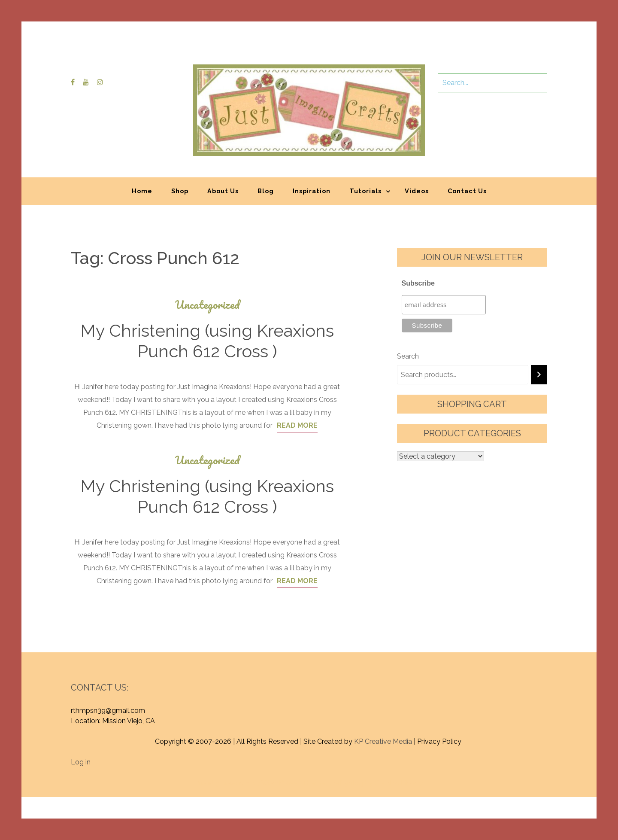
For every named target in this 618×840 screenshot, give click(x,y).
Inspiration (312, 191)
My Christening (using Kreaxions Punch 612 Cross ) (207, 341)
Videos (417, 191)
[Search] (539, 375)
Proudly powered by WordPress (246, 783)
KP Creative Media (383, 741)
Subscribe (418, 283)
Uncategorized (207, 305)
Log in (81, 762)
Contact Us (467, 191)
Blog (266, 191)
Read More (297, 425)
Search (408, 356)
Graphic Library (399, 783)
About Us (223, 191)
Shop (180, 191)
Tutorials (365, 191)
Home (142, 191)
